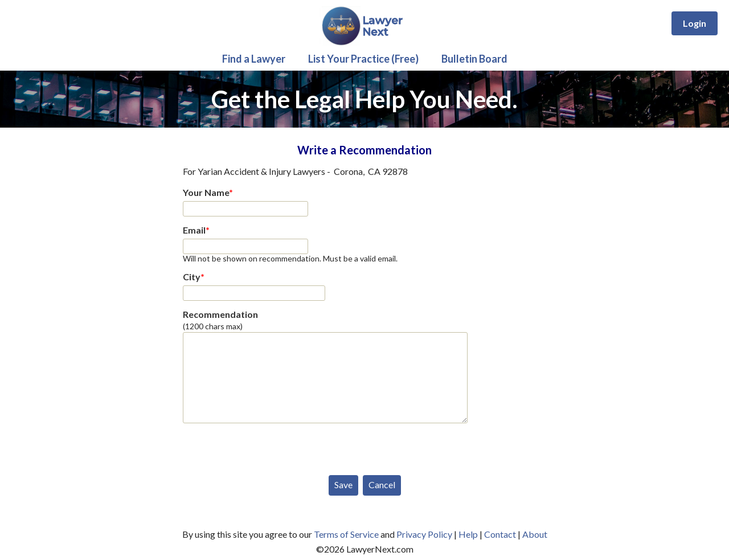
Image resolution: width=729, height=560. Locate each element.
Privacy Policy (424, 534)
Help (468, 534)
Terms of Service (346, 534)
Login (695, 23)
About (535, 534)
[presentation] (269, 447)
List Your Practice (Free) (363, 59)
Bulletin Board (474, 59)
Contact (500, 534)
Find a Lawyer (254, 59)
